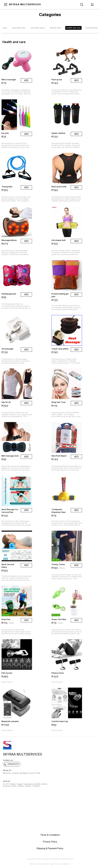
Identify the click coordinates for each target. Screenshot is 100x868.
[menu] (6, 5)
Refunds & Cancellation (40, 864)
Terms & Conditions (62, 864)
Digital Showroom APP (62, 859)
